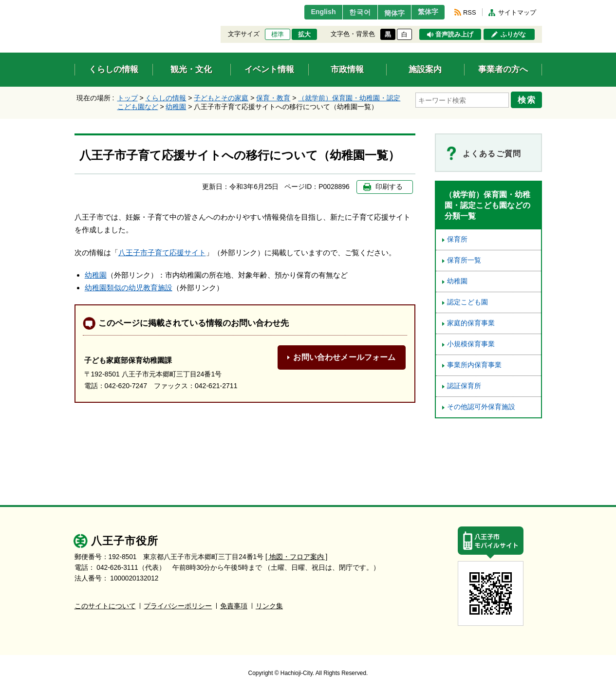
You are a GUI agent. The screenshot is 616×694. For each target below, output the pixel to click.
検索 (528, 99)
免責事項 (234, 606)
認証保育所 (464, 386)
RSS (469, 12)
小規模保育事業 (471, 344)
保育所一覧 (464, 260)
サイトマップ (517, 12)
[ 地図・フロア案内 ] (296, 557)
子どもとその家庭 (221, 98)
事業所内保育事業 (474, 365)
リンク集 (269, 606)
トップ (128, 98)
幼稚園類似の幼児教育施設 (129, 288)
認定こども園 (467, 302)
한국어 (349, 12)
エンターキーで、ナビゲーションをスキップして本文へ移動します (75, 6)
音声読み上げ (454, 35)
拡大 (304, 35)
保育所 (457, 239)
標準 (278, 35)
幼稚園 (176, 107)
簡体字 (387, 13)
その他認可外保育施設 (481, 407)
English (309, 12)
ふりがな (513, 35)
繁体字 (426, 12)
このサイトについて (105, 606)
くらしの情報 (166, 98)
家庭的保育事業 (471, 323)
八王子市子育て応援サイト (162, 253)
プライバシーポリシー (178, 606)
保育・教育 (273, 98)
